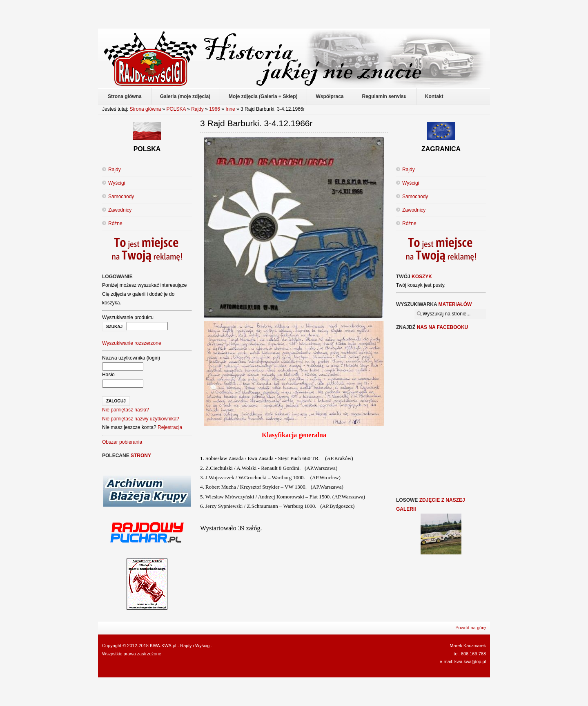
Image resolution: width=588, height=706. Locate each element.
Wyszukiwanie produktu (128, 317)
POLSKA (176, 109)
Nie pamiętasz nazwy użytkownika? (141, 419)
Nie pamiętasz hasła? (126, 410)
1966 (215, 109)
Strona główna (145, 109)
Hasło (108, 375)
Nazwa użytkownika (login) (131, 358)
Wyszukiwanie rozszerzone (132, 343)
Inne (230, 109)
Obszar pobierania (122, 442)
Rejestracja (170, 427)
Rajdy (197, 109)
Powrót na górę (471, 628)
